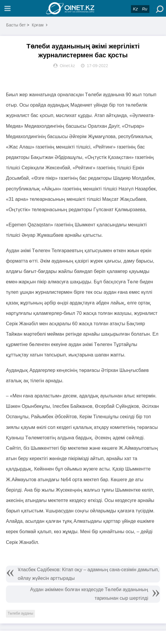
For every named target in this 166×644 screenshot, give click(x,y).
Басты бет (16, 25)
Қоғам (38, 25)
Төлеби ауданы (20, 613)
